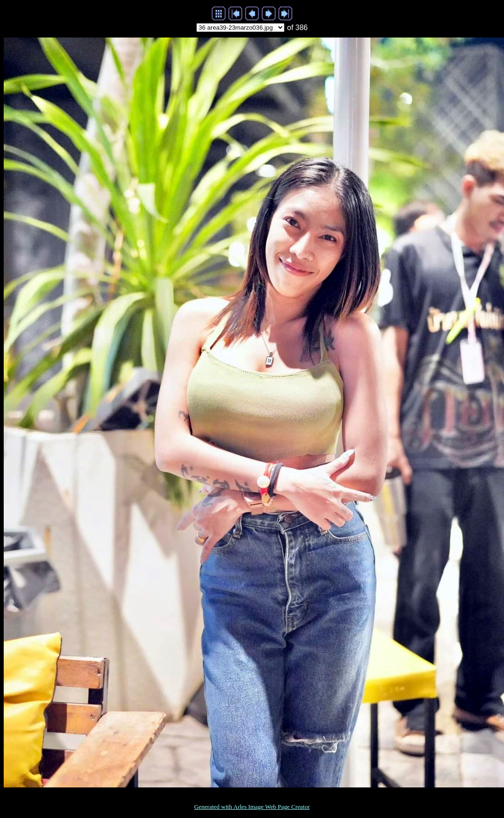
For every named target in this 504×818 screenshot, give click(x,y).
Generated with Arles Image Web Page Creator (252, 807)
